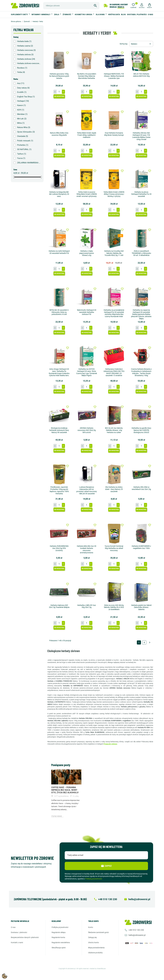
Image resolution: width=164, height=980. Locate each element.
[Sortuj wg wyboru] (141, 44)
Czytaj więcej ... (57, 816)
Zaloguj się (92, 937)
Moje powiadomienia (96, 948)
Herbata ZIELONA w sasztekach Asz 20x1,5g (141, 488)
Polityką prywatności (94, 879)
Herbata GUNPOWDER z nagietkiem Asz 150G (141, 547)
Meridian (22, 114)
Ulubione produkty (95, 953)
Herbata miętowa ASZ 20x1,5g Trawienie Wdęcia (59, 606)
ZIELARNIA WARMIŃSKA (29, 163)
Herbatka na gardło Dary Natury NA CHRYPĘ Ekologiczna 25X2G (141, 430)
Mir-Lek (22, 119)
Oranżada (23, 136)
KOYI (21, 110)
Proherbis (23, 145)
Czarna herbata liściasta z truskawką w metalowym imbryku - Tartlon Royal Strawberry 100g (141, 372)
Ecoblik (22, 92)
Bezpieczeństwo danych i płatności (25, 937)
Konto (91, 927)
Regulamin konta (58, 937)
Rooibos (22, 68)
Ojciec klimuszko (26, 132)
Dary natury (23, 88)
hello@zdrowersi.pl (137, 935)
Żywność (67, 14)
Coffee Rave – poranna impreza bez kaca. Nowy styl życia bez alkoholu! (65, 790)
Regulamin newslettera (61, 942)
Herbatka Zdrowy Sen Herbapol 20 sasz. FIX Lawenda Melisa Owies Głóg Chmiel (141, 136)
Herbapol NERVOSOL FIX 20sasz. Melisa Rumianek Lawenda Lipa (114, 76)
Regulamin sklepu (59, 932)
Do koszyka (59, 96)
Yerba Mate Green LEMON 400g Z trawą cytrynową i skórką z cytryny (114, 194)
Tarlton (22, 154)
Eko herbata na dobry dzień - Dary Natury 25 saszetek (114, 489)
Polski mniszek (25, 141)
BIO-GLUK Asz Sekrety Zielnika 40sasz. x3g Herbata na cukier (114, 430)
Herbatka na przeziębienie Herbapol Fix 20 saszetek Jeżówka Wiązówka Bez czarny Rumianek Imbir (114, 313)
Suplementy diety (20, 14)
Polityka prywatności (60, 927)
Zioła (57, 14)
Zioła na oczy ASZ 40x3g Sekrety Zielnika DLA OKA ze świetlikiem (114, 607)
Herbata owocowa (26, 50)
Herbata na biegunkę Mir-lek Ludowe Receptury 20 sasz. (59, 194)
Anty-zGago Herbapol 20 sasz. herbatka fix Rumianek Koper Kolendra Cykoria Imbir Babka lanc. (59, 372)
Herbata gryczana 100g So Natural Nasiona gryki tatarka (59, 76)
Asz (21, 83)
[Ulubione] (133, 5)
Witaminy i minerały (41, 14)
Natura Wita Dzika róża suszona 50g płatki (59, 134)
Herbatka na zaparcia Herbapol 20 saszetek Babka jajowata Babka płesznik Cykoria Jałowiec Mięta (141, 314)
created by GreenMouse (98, 969)
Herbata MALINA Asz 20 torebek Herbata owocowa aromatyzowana (87, 549)
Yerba (21, 72)
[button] (142, 5)
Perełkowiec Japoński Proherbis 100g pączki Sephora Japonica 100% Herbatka (59, 490)
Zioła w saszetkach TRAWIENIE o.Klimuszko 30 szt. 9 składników (141, 253)
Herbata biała (24, 41)
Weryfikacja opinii (59, 948)
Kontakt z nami (17, 942)
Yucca (21, 158)
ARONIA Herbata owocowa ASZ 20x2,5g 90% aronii (87, 430)
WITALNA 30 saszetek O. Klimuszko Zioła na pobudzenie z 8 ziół (59, 312)
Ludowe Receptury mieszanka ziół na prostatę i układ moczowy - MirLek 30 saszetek (87, 490)
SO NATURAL (24, 149)
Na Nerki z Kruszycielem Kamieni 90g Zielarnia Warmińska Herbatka (87, 76)
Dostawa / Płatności (137, 14)
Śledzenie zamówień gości (98, 932)
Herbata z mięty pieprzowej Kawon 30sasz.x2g (87, 253)
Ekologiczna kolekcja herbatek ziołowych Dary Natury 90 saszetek (59, 430)
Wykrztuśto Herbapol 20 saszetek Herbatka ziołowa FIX (87, 312)
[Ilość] (59, 92)
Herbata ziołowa (26, 59)
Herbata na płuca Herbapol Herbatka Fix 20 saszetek (141, 194)
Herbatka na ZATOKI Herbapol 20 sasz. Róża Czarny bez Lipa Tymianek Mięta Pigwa (87, 372)
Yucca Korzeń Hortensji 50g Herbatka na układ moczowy (114, 548)
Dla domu (100, 14)
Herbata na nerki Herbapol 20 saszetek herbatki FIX (59, 252)
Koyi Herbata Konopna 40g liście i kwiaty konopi (114, 134)
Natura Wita (24, 127)
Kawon (21, 105)
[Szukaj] (71, 6)
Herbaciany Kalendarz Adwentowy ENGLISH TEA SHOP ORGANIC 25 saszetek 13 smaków (114, 372)
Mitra (21, 123)
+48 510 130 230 (136, 930)
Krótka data (114, 14)
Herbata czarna (25, 46)
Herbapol (23, 101)
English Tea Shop (26, 97)
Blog (123, 14)
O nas (150, 14)
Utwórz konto (94, 942)
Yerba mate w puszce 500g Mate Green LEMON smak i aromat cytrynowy (87, 194)
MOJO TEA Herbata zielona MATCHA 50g (141, 75)
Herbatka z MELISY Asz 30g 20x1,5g (87, 606)
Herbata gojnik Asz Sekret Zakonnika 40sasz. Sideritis (141, 607)
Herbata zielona (25, 55)
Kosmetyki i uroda (84, 14)
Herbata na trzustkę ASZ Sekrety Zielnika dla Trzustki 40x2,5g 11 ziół (114, 253)
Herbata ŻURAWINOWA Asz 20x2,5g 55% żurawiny (59, 548)
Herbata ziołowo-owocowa (29, 63)
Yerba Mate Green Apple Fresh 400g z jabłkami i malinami (87, 135)
